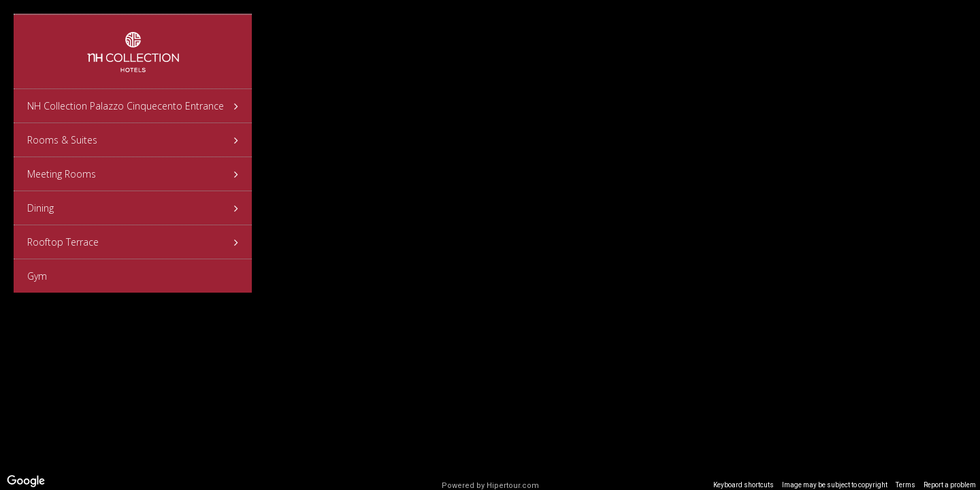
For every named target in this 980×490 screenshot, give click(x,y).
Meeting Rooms (133, 174)
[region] (490, 245)
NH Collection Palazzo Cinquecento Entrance (133, 106)
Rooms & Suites (133, 140)
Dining (133, 208)
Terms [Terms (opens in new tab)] (905, 485)
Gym (37, 276)
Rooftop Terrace (133, 242)
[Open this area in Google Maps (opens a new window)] (26, 481)
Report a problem (950, 485)
